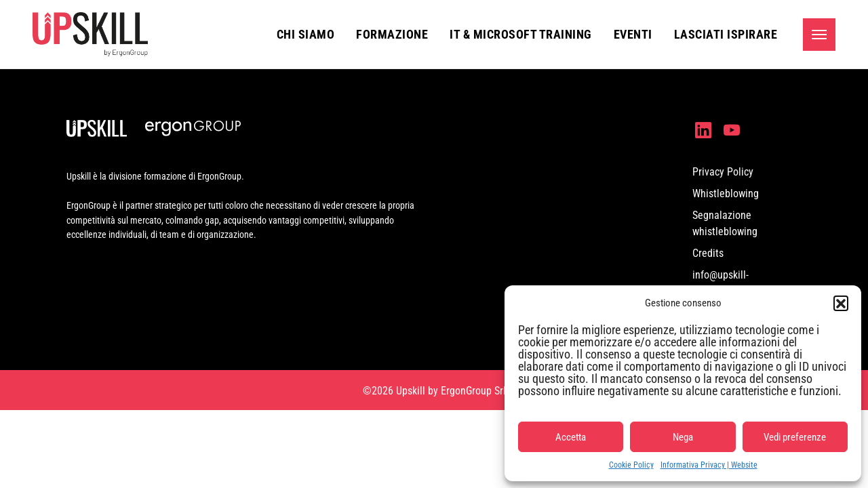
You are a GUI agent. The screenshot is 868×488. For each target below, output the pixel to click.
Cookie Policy (631, 465)
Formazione (392, 34)
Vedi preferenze (795, 437)
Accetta (571, 437)
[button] (841, 303)
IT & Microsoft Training (521, 34)
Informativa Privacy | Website (709, 465)
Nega (683, 437)
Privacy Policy (723, 172)
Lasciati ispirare (726, 34)
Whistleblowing (726, 194)
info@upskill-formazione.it (722, 283)
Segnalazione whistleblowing (725, 223)
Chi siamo (306, 34)
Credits (708, 253)
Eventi (633, 34)
